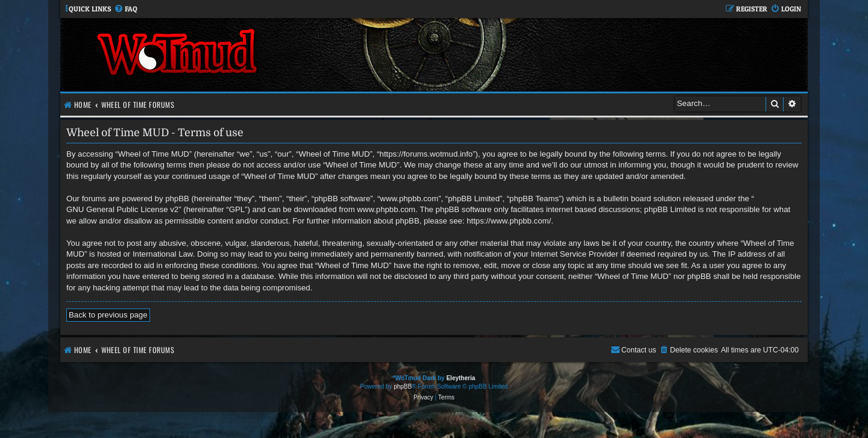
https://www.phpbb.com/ (509, 221)
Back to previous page (108, 315)
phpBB (403, 386)
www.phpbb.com (386, 209)
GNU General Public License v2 (122, 209)
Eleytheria (461, 378)
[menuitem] (126, 9)
